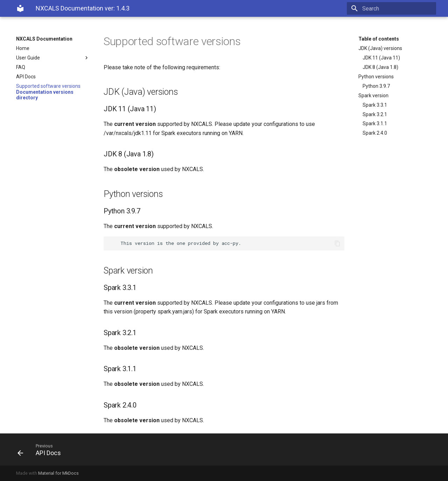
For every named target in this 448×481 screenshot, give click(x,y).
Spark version (373, 96)
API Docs (26, 77)
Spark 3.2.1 (375, 114)
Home (23, 48)
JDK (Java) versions (380, 48)
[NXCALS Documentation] (20, 8)
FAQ (21, 67)
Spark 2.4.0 (375, 133)
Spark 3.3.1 (375, 105)
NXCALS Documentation (44, 39)
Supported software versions (48, 86)
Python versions (376, 77)
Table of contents (379, 39)
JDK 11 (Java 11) (381, 58)
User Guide (53, 58)
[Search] (395, 8)
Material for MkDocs (58, 473)
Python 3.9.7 (376, 86)
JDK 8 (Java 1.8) (380, 67)
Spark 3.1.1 (375, 123)
